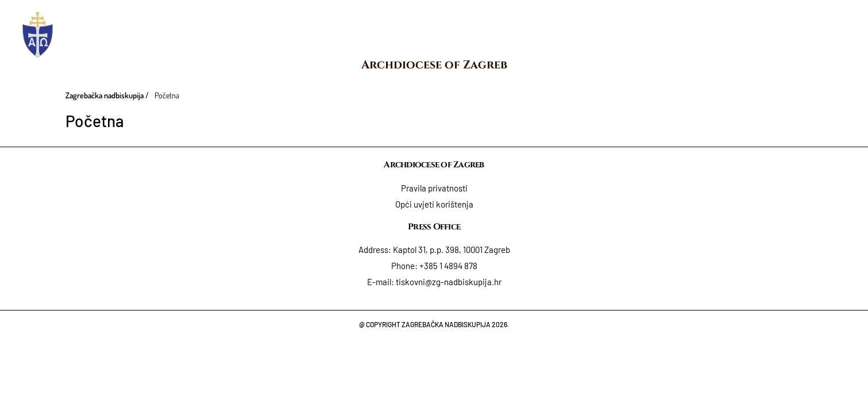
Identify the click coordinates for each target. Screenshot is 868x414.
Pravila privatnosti (434, 188)
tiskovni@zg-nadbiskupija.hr (449, 282)
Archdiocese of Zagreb (434, 65)
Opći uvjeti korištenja (434, 204)
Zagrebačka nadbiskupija (105, 95)
